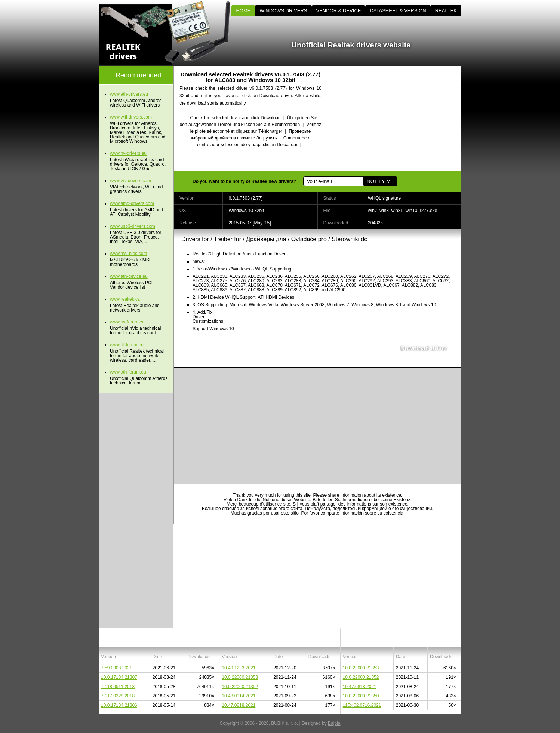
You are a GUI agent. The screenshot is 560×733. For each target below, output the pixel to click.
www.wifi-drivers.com (131, 117)
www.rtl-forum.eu (127, 345)
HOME (243, 11)
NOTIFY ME (380, 181)
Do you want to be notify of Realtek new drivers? (244, 181)
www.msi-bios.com (128, 254)
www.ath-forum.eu (128, 372)
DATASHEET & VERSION (398, 11)
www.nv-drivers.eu (128, 153)
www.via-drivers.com (130, 181)
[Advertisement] (398, 118)
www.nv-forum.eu (127, 322)
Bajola (334, 723)
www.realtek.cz (125, 299)
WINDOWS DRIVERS (283, 11)
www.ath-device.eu (129, 276)
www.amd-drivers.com (132, 203)
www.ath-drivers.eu (129, 94)
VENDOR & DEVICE (339, 11)
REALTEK (446, 11)
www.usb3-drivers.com (133, 226)
